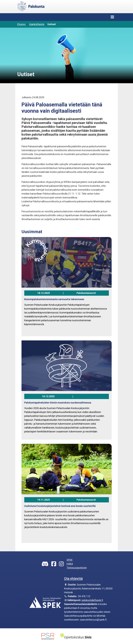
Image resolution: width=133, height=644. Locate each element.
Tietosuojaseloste (77, 568)
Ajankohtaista (37, 24)
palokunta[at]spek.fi (92, 600)
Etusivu (21, 24)
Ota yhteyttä (73, 579)
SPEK (70, 560)
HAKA (70, 564)
